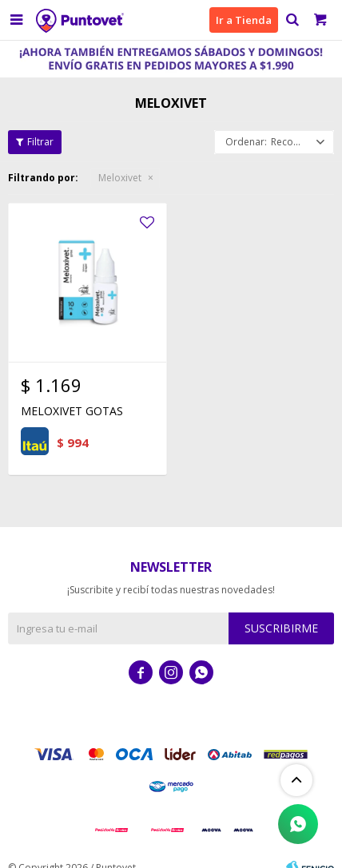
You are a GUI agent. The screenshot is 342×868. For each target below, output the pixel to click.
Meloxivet (120, 178)
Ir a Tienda (244, 20)
